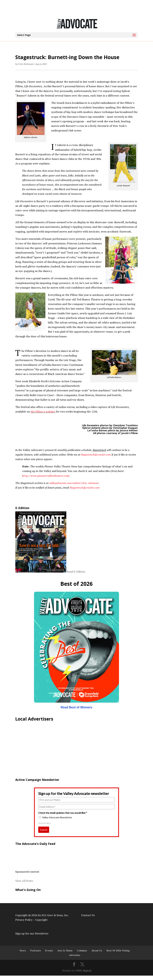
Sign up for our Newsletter (32, 933)
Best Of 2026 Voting (118, 950)
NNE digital (84, 971)
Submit (44, 830)
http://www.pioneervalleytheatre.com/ (46, 476)
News (23, 950)
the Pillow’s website (43, 412)
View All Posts (24, 881)
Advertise (75, 955)
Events (49, 950)
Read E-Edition (76, 572)
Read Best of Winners (76, 707)
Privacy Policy (44, 823)
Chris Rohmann (26, 64)
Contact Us (88, 915)
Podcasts (36, 950)
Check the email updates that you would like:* (63, 813)
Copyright (41, 920)
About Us (97, 950)
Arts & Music (65, 950)
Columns (82, 950)
